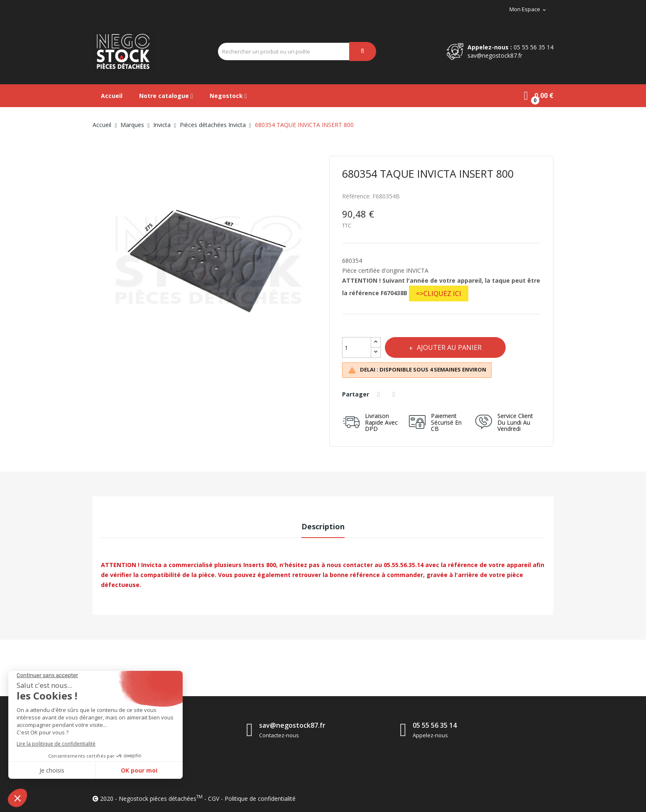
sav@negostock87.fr (495, 55)
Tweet (395, 394)
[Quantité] (357, 347)
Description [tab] (323, 526)
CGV (214, 799)
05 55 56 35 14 (533, 47)
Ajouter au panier (449, 347)
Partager (380, 394)
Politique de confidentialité (260, 799)
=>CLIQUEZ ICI (439, 293)
